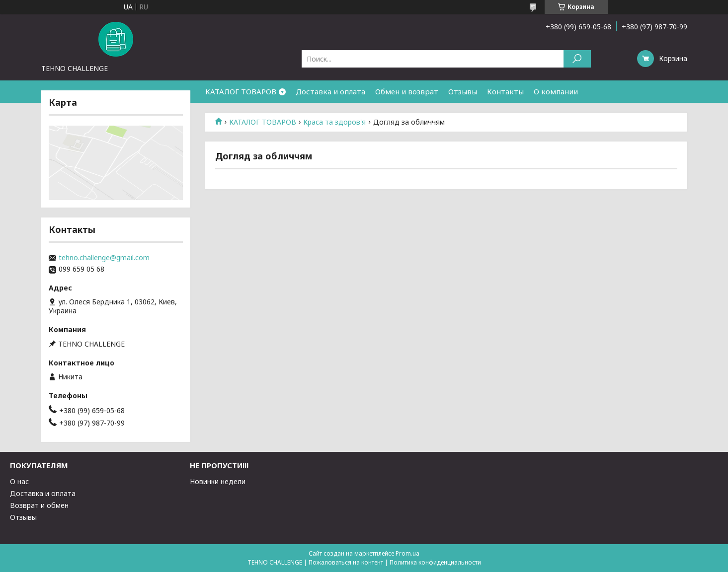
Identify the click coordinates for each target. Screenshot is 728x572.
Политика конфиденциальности (435, 562)
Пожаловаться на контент (346, 562)
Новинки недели (218, 481)
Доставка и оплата (330, 91)
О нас (19, 481)
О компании (556, 91)
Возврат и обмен (39, 505)
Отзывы (463, 91)
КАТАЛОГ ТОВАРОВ (241, 91)
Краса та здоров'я (334, 122)
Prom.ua (407, 553)
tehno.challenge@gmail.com (104, 258)
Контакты (505, 91)
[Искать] (577, 59)
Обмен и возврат (407, 91)
